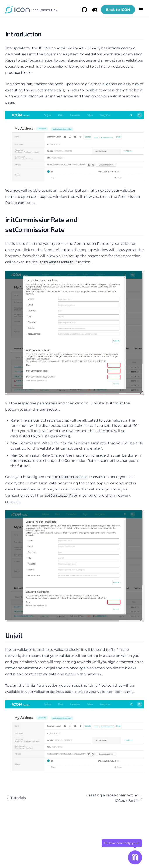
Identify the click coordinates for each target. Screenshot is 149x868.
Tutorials (16, 798)
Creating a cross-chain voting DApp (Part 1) (115, 798)
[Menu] (141, 10)
